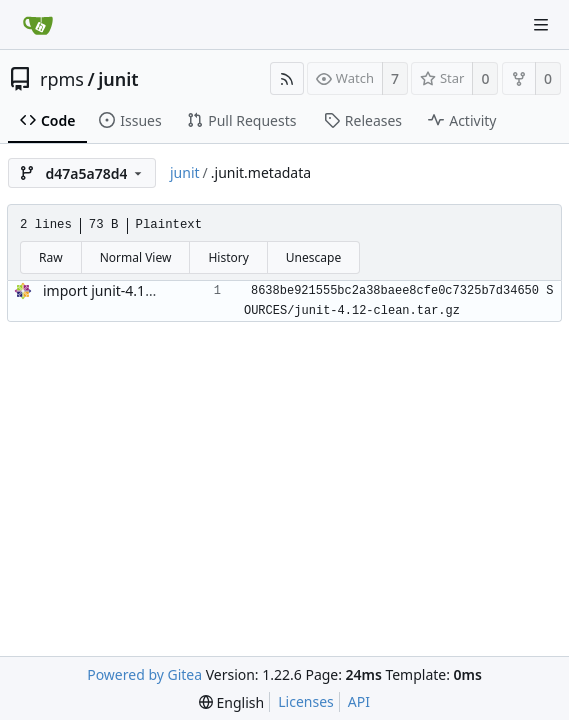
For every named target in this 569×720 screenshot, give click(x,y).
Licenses (306, 701)
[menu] (231, 702)
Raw (51, 257)
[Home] (38, 25)
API (359, 701)
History (228, 257)
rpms (62, 79)
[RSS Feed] (287, 78)
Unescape (313, 257)
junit (118, 79)
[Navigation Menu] (541, 25)
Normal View (136, 257)
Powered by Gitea (144, 674)
